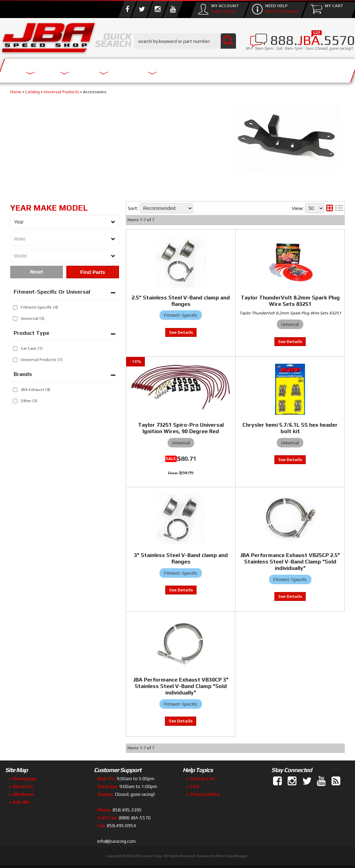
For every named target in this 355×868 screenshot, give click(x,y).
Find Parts (93, 272)
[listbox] (65, 222)
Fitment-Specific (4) (39, 307)
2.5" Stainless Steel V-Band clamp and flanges (181, 301)
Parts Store (127, 69)
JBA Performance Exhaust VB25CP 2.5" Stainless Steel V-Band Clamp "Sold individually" (290, 562)
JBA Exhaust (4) (36, 390)
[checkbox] (15, 307)
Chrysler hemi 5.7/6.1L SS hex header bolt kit (290, 428)
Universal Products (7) (42, 360)
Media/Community (197, 69)
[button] (185, 41)
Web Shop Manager (232, 856)
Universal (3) (33, 318)
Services (29, 69)
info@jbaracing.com (116, 841)
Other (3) (29, 401)
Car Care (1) (32, 348)
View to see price (181, 332)
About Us (74, 69)
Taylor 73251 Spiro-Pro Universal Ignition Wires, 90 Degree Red (181, 428)
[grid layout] (329, 208)
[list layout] (339, 208)
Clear (37, 272)
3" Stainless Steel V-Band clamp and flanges (181, 558)
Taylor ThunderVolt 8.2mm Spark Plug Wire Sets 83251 (290, 301)
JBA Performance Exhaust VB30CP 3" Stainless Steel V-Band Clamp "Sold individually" (181, 686)
